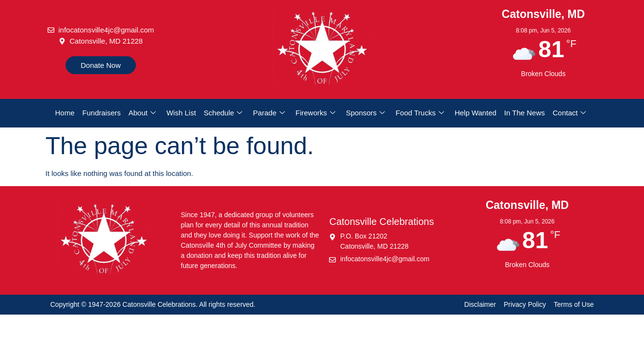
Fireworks (315, 113)
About (142, 113)
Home (65, 113)
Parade (269, 113)
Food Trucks (420, 113)
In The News (525, 113)
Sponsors (365, 113)
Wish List (181, 113)
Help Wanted (476, 113)
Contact (570, 113)
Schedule (223, 113)
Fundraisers (102, 113)
